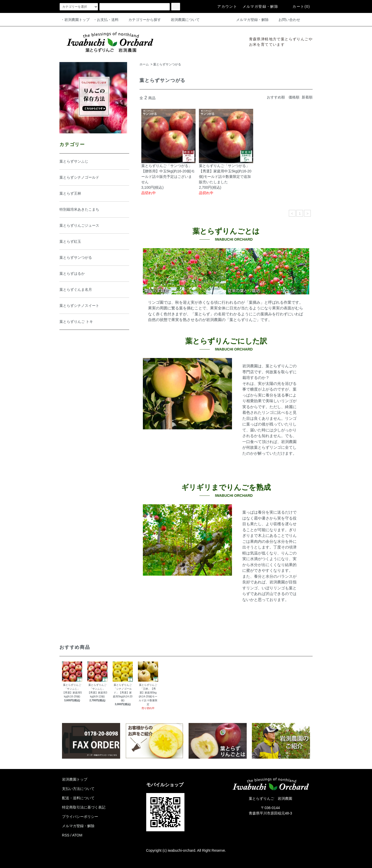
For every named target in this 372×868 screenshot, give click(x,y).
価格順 (294, 97)
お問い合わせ (286, 20)
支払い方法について (78, 789)
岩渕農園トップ (75, 779)
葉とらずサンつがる (167, 64)
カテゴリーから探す (142, 20)
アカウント (224, 6)
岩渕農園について (182, 20)
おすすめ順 (276, 97)
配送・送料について (78, 798)
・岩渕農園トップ (75, 20)
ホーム (144, 64)
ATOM (77, 835)
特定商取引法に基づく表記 (84, 807)
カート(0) (298, 6)
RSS (66, 835)
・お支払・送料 (106, 20)
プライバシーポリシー (80, 817)
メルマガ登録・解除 (261, 6)
